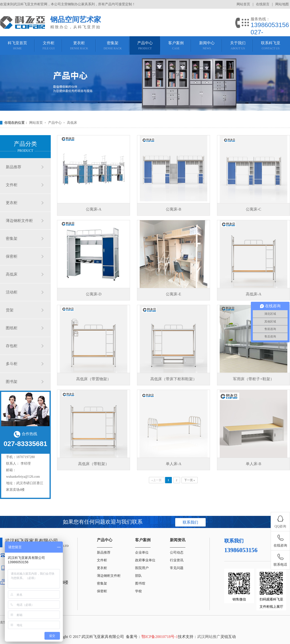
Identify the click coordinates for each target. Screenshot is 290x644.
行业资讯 (177, 560)
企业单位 (142, 553)
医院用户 (142, 568)
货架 (10, 310)
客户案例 (143, 540)
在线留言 (263, 4)
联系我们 (190, 522)
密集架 (12, 238)
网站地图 (282, 4)
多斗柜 (12, 364)
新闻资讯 (178, 540)
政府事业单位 (145, 560)
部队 (138, 576)
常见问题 (177, 568)
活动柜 (12, 292)
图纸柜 (12, 328)
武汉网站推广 (209, 637)
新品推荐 (14, 167)
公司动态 (177, 553)
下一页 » (190, 480)
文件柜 (12, 185)
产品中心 (55, 123)
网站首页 (243, 4)
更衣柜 (12, 203)
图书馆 (140, 583)
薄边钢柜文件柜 (19, 221)
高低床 (72, 123)
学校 (138, 591)
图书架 (12, 382)
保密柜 (12, 256)
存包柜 (12, 346)
